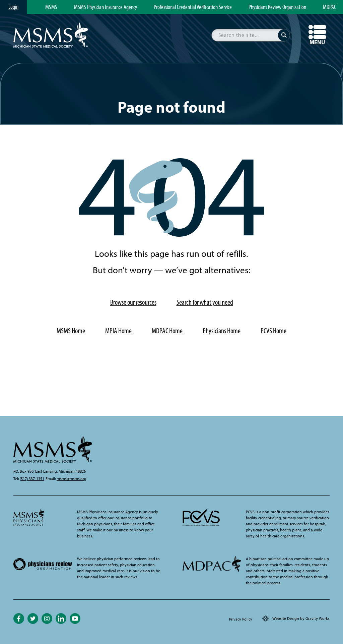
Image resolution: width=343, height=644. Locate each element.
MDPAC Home (167, 331)
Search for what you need (205, 302)
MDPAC (330, 7)
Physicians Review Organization (277, 7)
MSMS (51, 7)
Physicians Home (222, 331)
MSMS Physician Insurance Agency (106, 7)
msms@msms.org (72, 479)
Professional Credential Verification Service (193, 7)
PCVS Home (273, 331)
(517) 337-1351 (32, 479)
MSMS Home (71, 331)
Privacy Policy (241, 619)
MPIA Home (118, 331)
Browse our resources (133, 302)
